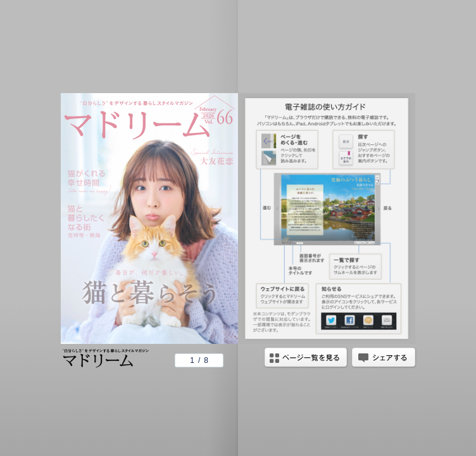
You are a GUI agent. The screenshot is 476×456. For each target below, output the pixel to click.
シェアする (384, 358)
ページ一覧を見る (306, 358)
